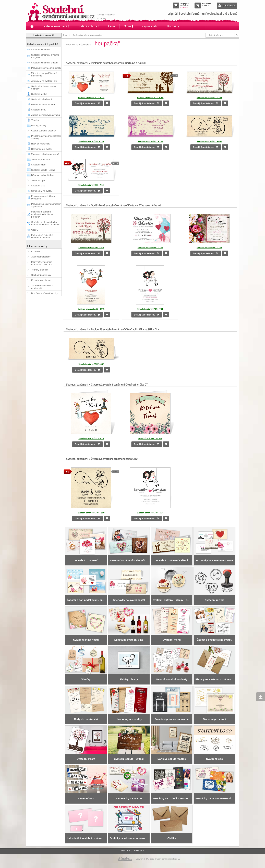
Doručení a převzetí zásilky (44, 293)
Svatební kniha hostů (41, 99)
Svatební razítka (39, 94)
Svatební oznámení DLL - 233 (91, 141)
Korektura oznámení (41, 280)
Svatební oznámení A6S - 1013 (91, 309)
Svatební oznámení (56, 26)
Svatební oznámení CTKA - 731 (150, 513)
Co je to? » (184, 7)
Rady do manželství (41, 144)
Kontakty (173, 26)
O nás (129, 26)
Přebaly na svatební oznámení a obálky (46, 137)
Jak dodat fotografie (41, 257)
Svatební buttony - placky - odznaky (44, 87)
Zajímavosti (150, 26)
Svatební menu (39, 110)
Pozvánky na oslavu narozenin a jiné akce (46, 205)
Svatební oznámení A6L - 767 (209, 248)
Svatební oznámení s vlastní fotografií (45, 56)
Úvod (65, 35)
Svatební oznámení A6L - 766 (150, 248)
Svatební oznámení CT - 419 (150, 438)
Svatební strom (39, 165)
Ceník (112, 26)
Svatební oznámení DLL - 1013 (91, 98)
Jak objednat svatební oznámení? (42, 287)
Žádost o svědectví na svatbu (46, 115)
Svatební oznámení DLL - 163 (209, 98)
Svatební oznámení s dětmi (45, 63)
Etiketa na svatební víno (43, 104)
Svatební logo (38, 180)
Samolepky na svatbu (42, 191)
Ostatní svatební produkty (44, 131)
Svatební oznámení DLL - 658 (209, 141)
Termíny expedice (40, 270)
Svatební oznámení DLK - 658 (91, 364)
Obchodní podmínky (41, 275)
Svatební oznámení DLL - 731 (91, 185)
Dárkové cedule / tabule (43, 175)
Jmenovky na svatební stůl (44, 81)
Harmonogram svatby (42, 149)
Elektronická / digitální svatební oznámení (42, 236)
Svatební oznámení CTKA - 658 (91, 513)
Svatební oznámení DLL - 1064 (150, 98)
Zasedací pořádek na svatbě (45, 154)
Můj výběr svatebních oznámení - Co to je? (42, 263)
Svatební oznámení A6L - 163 (91, 248)
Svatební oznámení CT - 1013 (91, 438)
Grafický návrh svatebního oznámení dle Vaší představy (45, 223)
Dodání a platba (89, 26)
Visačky (35, 120)
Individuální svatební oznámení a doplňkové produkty (42, 214)
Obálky (35, 230)
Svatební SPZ (38, 186)
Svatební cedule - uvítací (43, 170)
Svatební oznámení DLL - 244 (150, 141)
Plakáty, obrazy (39, 125)
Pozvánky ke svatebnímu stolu (46, 68)
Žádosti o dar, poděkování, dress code (44, 74)
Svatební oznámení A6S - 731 (150, 309)
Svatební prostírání (41, 159)
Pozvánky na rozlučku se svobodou (43, 197)
